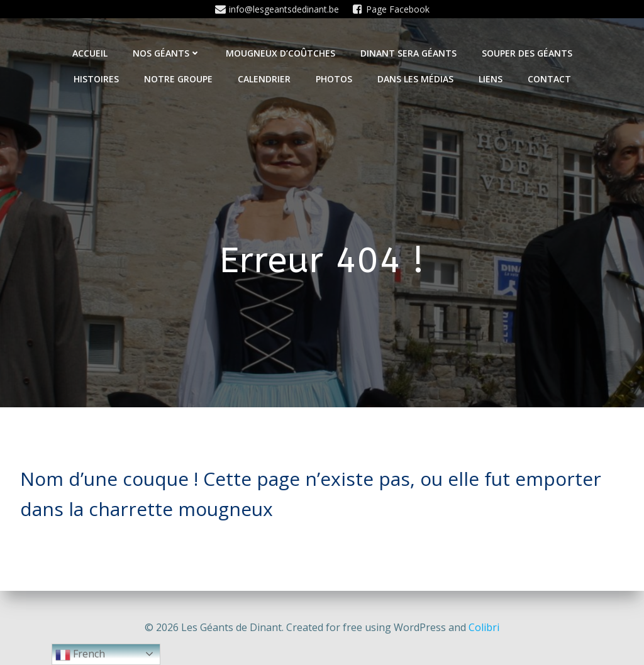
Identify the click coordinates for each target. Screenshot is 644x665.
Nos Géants (167, 53)
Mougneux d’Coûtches (280, 53)
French (80, 655)
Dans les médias (415, 79)
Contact (549, 79)
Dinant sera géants (408, 53)
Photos (334, 79)
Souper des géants (527, 53)
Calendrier (264, 79)
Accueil (90, 53)
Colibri (484, 627)
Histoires (96, 79)
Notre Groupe (178, 79)
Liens (491, 79)
